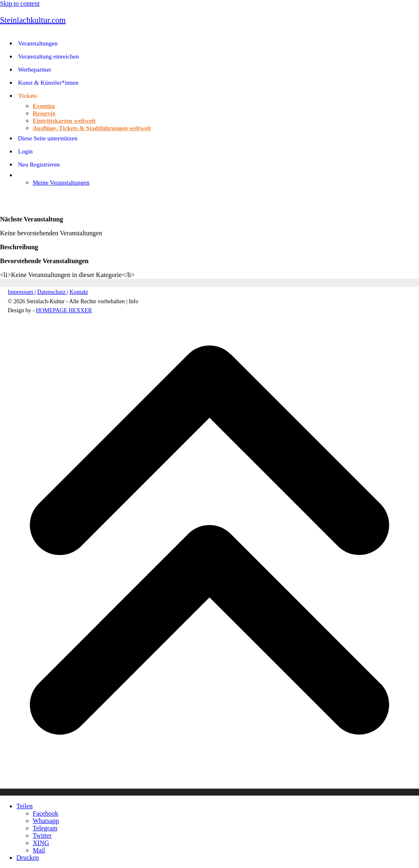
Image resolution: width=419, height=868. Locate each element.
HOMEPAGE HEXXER (64, 310)
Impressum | (22, 292)
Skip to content (20, 3)
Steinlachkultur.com (33, 20)
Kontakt (79, 292)
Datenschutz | (53, 292)
